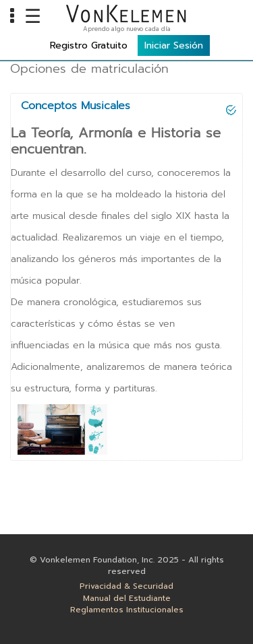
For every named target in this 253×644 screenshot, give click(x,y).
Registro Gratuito (89, 45)
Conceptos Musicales (76, 106)
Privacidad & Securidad (126, 586)
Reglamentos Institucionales (127, 610)
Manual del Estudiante (127, 599)
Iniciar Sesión (174, 45)
